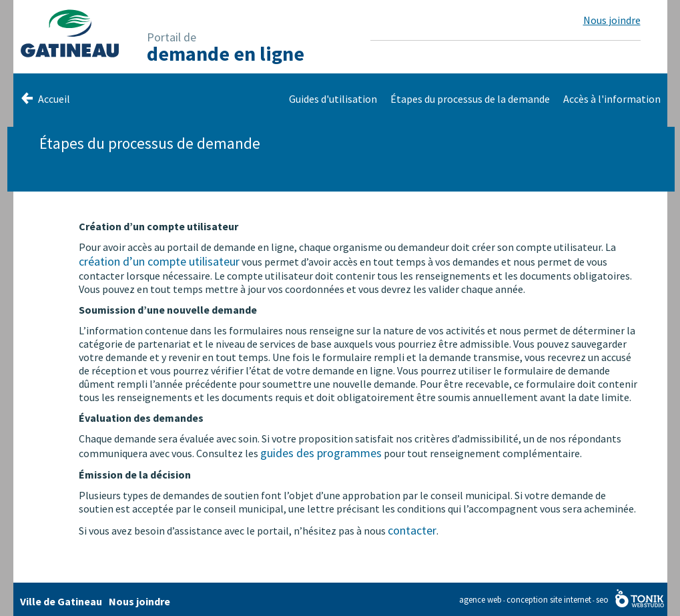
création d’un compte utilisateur (159, 261)
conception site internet (549, 600)
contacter (412, 530)
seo (602, 600)
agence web (480, 600)
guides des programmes (321, 453)
